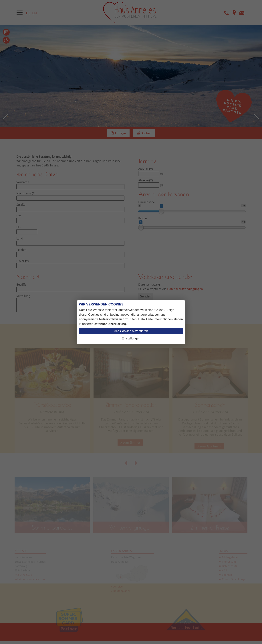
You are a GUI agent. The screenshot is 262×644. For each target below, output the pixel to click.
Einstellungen (131, 338)
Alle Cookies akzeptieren (131, 331)
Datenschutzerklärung (110, 324)
